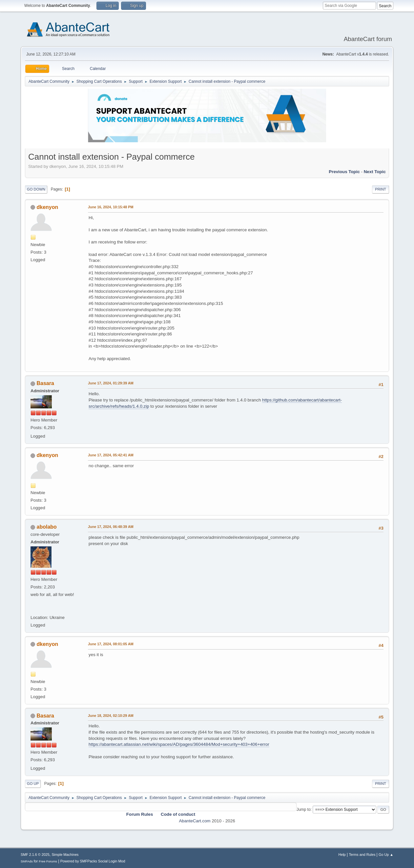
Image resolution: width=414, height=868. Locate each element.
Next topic (375, 172)
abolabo (47, 527)
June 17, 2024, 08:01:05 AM (111, 644)
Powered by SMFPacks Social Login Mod (93, 861)
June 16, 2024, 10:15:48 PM (111, 207)
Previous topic (344, 172)
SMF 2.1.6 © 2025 (35, 855)
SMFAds (27, 861)
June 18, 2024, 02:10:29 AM (111, 716)
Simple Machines (65, 855)
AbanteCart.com (195, 821)
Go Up (33, 784)
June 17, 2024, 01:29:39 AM (111, 383)
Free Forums (48, 861)
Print (381, 189)
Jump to (304, 810)
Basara (45, 383)
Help (342, 855)
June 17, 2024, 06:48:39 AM (111, 527)
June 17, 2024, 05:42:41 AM (111, 455)
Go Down (36, 189)
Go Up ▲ (386, 855)
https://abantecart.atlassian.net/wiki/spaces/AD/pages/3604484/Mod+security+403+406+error (179, 744)
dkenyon (48, 207)
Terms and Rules (362, 855)
